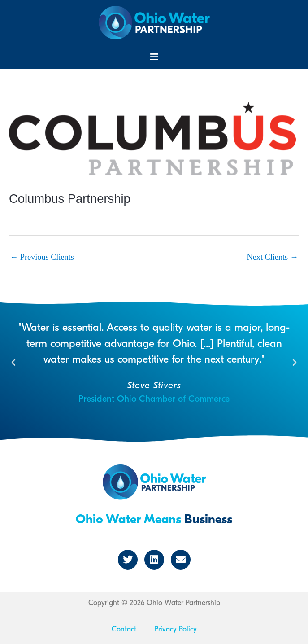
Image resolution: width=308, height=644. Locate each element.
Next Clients (273, 257)
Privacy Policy (176, 629)
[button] (154, 57)
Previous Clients (42, 257)
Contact (124, 629)
